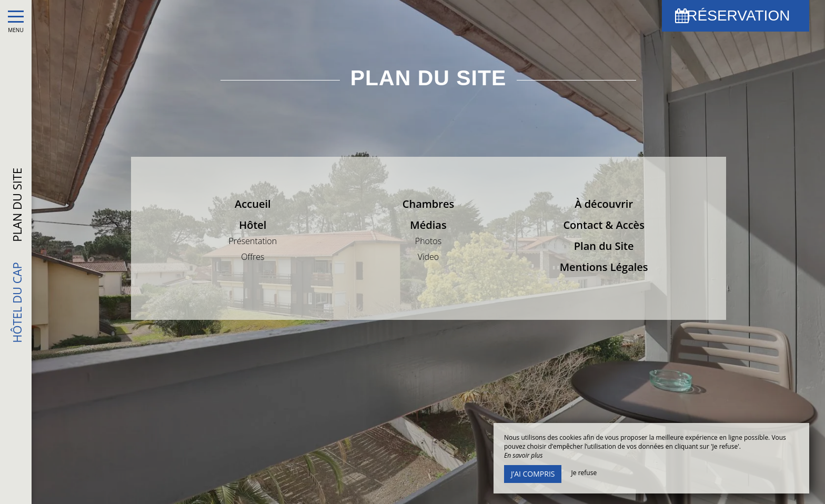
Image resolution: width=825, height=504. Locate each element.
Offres (253, 257)
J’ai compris (533, 474)
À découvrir (604, 204)
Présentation (253, 241)
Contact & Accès (603, 225)
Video (429, 257)
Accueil (253, 204)
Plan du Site (604, 246)
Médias (428, 225)
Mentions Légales (604, 267)
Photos (428, 241)
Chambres (428, 204)
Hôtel (253, 225)
